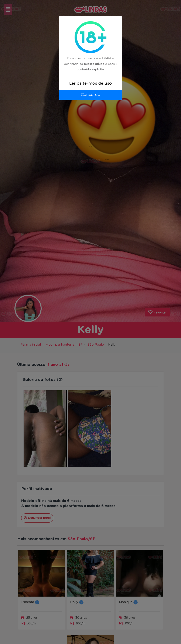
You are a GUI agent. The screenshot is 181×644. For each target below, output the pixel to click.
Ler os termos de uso (90, 83)
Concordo (90, 95)
